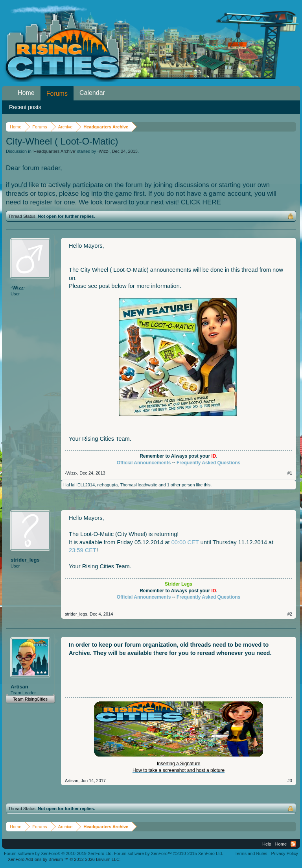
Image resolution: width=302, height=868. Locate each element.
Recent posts (25, 107)
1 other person (181, 485)
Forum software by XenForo (58, 853)
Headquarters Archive (54, 151)
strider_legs (25, 560)
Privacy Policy (285, 853)
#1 (290, 473)
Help (267, 844)
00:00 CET (185, 542)
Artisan (19, 687)
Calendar (92, 93)
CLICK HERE (201, 202)
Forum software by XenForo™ (169, 853)
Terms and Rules (251, 853)
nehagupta (107, 485)
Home (26, 93)
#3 (290, 781)
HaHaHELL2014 (79, 485)
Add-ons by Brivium (64, 859)
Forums (57, 94)
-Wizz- (103, 151)
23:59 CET (83, 550)
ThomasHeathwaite (139, 485)
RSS (293, 844)
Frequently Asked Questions (208, 463)
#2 (290, 614)
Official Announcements (144, 463)
